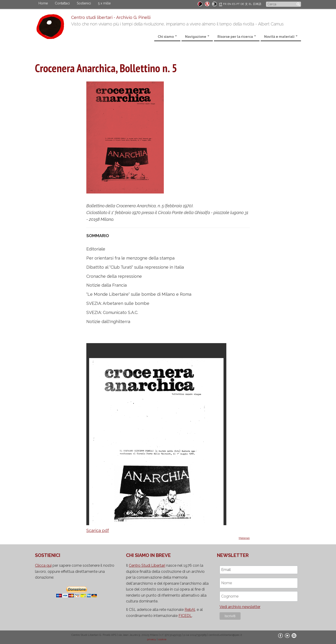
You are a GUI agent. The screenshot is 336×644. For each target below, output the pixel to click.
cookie (162, 639)
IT (221, 4)
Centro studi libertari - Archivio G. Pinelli (111, 17)
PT (238, 4)
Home (43, 3)
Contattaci (62, 3)
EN (229, 4)
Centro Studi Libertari (147, 565)
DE (242, 4)
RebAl (190, 610)
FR (225, 4)
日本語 (257, 4)
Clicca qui (43, 565)
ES (234, 4)
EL (250, 4)
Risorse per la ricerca (237, 37)
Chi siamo (167, 37)
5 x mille (104, 3)
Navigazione (197, 37)
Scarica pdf (98, 530)
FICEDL (185, 616)
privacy (152, 639)
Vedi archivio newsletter (240, 607)
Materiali (244, 538)
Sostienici (84, 3)
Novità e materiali (281, 37)
